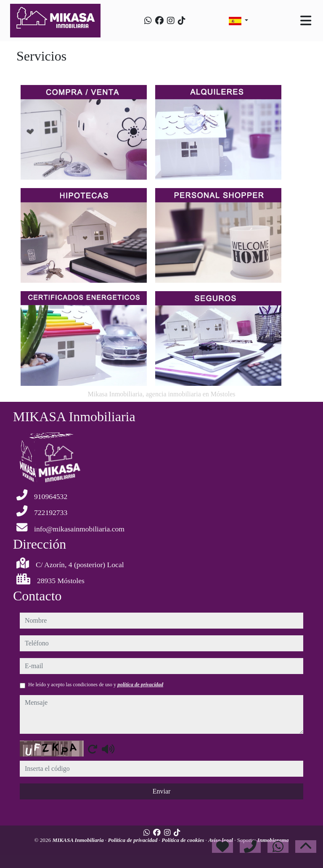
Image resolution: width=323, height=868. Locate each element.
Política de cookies (183, 840)
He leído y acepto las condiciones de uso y (96, 685)
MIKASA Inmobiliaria (78, 840)
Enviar (162, 791)
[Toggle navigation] (306, 21)
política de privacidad (140, 685)
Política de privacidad (133, 840)
